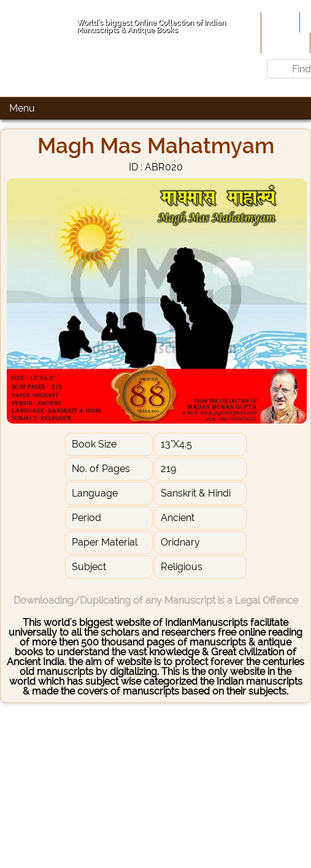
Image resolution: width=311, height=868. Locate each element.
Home (279, 22)
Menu (22, 108)
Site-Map (284, 42)
